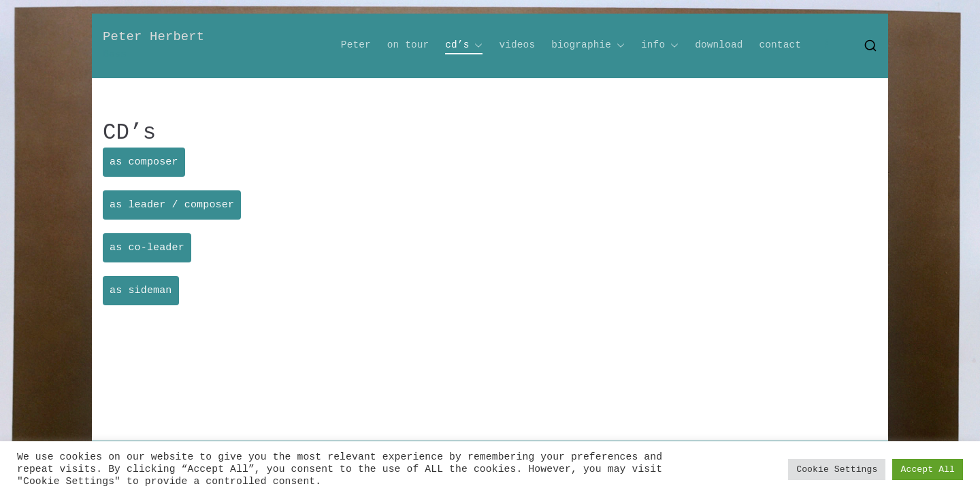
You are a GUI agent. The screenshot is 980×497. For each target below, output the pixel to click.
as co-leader (147, 248)
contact (780, 45)
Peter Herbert (153, 37)
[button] (476, 46)
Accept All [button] (928, 469)
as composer (144, 162)
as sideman (141, 291)
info (660, 46)
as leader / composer (172, 205)
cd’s (464, 46)
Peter (356, 45)
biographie (588, 46)
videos (517, 45)
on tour (408, 45)
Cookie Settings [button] (837, 469)
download (719, 45)
